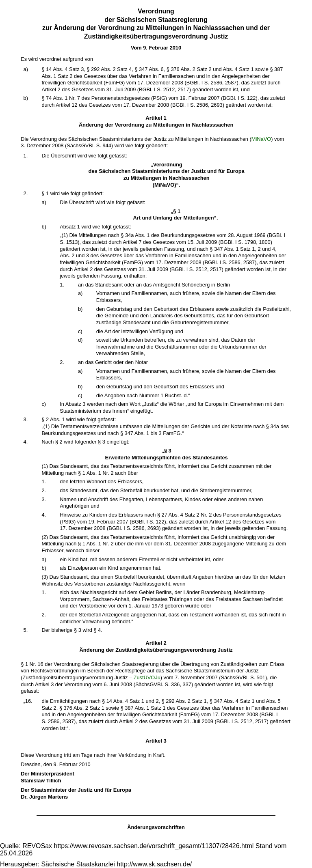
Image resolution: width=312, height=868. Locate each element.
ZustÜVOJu (147, 677)
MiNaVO (261, 139)
